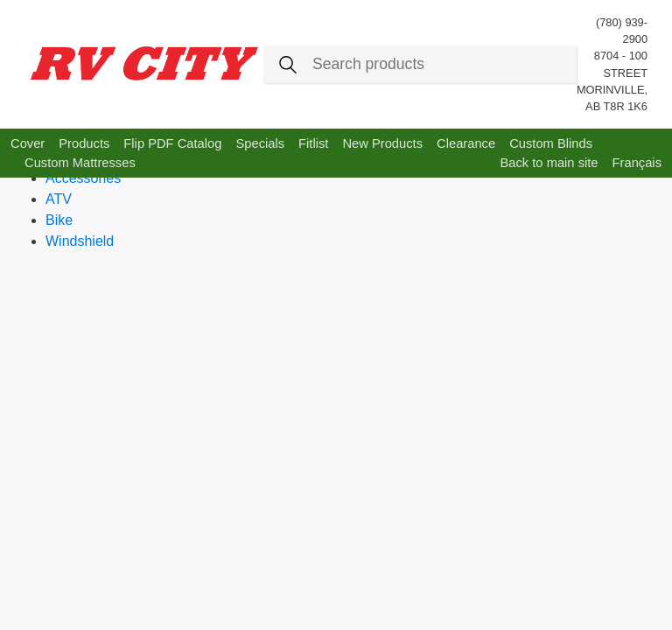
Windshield (80, 241)
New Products (382, 143)
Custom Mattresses (80, 163)
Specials (260, 143)
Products (84, 143)
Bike (59, 220)
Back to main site (549, 163)
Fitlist (313, 143)
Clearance (466, 143)
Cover (28, 143)
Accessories (83, 178)
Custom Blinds (551, 143)
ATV (59, 199)
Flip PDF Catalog (172, 143)
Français (637, 163)
